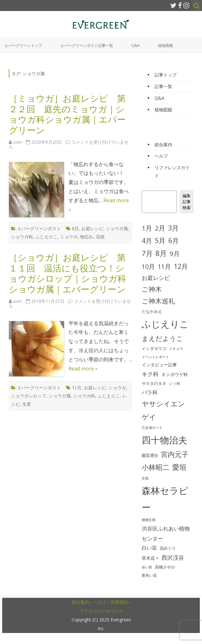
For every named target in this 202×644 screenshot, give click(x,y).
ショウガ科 (22, 237)
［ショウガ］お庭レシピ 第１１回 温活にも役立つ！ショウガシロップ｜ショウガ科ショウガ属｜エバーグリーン (68, 273)
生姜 (27, 404)
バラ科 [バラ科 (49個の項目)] (150, 392)
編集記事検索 (187, 202)
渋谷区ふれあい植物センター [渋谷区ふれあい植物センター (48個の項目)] (166, 533)
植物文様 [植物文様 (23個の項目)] (149, 520)
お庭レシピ (92, 228)
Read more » (83, 369)
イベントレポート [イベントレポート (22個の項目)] (156, 357)
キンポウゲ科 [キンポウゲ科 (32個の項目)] (175, 374)
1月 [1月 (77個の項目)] (147, 228)
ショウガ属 (117, 228)
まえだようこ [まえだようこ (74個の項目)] (162, 338)
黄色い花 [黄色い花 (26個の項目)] (149, 575)
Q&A (136, 45)
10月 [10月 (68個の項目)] (148, 266)
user (18, 142)
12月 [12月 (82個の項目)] (181, 266)
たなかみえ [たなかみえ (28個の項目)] (152, 311)
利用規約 (119, 602)
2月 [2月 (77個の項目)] (160, 228)
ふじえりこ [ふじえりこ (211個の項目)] (165, 324)
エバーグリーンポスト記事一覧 (87, 45)
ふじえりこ (46, 237)
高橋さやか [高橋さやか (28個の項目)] (165, 567)
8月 (75, 228)
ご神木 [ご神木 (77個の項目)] (152, 289)
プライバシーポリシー (101, 611)
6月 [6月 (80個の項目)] (174, 240)
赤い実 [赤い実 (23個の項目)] (147, 567)
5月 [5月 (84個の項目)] (160, 240)
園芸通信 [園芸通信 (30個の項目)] (150, 455)
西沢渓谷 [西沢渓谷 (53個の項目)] (173, 558)
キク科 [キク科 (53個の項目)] (150, 374)
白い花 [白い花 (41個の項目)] (149, 548)
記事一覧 (163, 86)
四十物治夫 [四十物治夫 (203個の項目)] (164, 440)
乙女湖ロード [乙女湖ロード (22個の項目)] (152, 428)
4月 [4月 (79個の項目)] (147, 241)
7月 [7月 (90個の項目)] (147, 253)
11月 (77, 388)
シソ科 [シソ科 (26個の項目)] (175, 383)
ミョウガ (69, 237)
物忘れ (87, 237)
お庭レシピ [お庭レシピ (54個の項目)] (156, 278)
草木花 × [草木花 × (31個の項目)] (150, 558)
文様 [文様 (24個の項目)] (145, 478)
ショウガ (117, 388)
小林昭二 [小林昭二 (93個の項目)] (156, 467)
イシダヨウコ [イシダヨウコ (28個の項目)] (154, 349)
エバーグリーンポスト (39, 228)
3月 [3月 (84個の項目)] (173, 228)
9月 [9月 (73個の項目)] (175, 253)
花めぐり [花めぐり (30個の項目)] (168, 548)
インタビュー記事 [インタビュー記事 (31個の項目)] (159, 365)
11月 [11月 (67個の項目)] (164, 266)
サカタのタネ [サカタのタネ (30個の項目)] (154, 383)
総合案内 (163, 144)
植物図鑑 (166, 45)
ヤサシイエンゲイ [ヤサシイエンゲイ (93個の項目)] (163, 410)
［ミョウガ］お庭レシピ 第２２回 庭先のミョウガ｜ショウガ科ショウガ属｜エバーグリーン (67, 114)
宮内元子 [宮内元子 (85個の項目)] (175, 454)
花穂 (100, 237)
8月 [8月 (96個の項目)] (161, 253)
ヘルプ (161, 156)
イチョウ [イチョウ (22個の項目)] (176, 349)
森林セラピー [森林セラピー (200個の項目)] (165, 499)
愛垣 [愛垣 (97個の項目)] (179, 467)
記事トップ (166, 75)
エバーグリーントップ (23, 45)
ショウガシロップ (29, 396)
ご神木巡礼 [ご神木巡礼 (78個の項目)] (158, 301)
